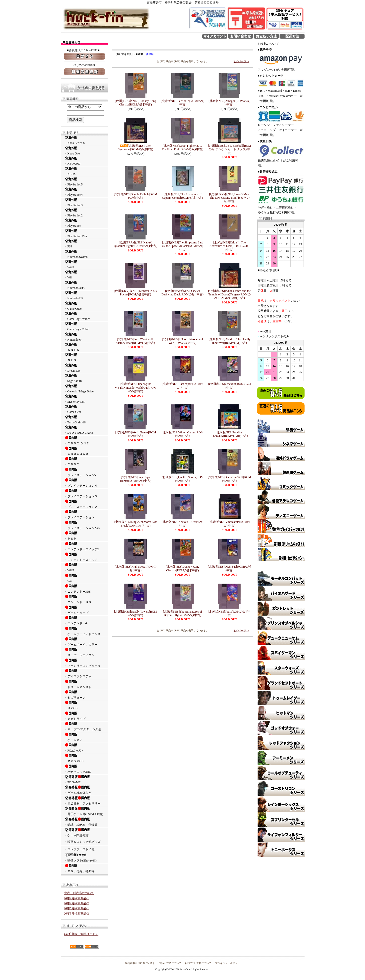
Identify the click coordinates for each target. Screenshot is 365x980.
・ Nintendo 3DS (84, 285)
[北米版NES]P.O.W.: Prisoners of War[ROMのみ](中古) (183, 341)
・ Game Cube (84, 306)
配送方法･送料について (198, 963)
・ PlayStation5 (84, 182)
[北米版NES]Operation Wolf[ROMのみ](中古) (229, 479)
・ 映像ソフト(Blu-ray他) (84, 858)
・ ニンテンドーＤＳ (84, 599)
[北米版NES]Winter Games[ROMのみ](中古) (182, 434)
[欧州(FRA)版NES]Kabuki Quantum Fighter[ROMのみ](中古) (136, 244)
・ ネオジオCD (84, 758)
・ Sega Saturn (84, 378)
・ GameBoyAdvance (84, 316)
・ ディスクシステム (84, 673)
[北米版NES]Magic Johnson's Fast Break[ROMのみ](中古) (136, 524)
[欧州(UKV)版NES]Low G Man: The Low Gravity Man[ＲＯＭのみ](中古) (229, 198)
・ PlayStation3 (84, 202)
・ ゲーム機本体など (84, 790)
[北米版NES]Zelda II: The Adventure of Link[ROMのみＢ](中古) (229, 246)
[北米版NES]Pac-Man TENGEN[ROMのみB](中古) (229, 434)
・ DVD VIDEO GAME (84, 430)
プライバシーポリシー (228, 963)
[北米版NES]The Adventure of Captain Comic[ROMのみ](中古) (183, 196)
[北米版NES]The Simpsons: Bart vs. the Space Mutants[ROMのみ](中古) (182, 246)
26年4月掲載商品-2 (76, 903)
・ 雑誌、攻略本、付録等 (84, 822)
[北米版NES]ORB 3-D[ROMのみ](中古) (229, 568)
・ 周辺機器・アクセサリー (84, 801)
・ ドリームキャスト (84, 684)
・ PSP (84, 244)
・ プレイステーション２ (84, 504)
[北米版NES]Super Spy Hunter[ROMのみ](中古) (136, 479)
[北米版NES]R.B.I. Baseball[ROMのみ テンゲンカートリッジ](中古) (229, 149)
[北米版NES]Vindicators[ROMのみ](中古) (229, 524)
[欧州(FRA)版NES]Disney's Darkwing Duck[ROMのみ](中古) (182, 293)
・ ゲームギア (84, 737)
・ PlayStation (84, 223)
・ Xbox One (84, 151)
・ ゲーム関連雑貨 (84, 832)
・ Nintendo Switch (84, 254)
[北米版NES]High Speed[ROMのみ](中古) (135, 568)
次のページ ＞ (241, 61)
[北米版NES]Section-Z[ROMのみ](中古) (182, 103)
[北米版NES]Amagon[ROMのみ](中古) (229, 103)
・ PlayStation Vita (84, 233)
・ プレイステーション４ (84, 483)
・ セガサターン (84, 695)
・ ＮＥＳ (84, 357)
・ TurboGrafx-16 (84, 420)
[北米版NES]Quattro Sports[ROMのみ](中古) (182, 479)
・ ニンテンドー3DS (84, 589)
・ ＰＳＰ (84, 536)
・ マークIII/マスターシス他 (84, 726)
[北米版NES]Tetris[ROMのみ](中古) (229, 613)
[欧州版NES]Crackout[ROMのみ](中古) (230, 386)
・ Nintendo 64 (84, 337)
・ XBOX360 (84, 161)
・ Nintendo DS (84, 295)
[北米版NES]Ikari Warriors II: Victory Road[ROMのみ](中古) (136, 341)
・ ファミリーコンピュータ (84, 663)
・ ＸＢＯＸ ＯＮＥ (84, 440)
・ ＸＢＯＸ (84, 461)
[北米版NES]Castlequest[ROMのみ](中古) (182, 386)
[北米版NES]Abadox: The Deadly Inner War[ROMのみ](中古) (229, 341)
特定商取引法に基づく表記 (140, 963)
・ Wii (84, 275)
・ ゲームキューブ (84, 610)
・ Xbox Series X (84, 140)
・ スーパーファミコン (84, 652)
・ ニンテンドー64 (84, 620)
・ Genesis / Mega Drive (84, 389)
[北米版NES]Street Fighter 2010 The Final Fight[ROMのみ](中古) (183, 147)
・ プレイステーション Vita (84, 525)
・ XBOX (84, 171)
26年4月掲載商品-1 (76, 898)
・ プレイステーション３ (84, 493)
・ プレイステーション (84, 514)
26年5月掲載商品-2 (76, 914)
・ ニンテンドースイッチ (84, 557)
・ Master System (84, 399)
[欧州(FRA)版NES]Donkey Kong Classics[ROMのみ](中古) (136, 103)
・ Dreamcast (84, 368)
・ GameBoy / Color (84, 326)
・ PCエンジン (84, 748)
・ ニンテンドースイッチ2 (84, 546)
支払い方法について (170, 963)
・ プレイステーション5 (84, 472)
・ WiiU (84, 264)
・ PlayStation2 (84, 213)
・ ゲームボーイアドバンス (84, 631)
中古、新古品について (79, 893)
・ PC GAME (84, 779)
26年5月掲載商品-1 (76, 908)
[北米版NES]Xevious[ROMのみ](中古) (183, 524)
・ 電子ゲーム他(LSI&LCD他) (84, 811)
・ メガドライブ (84, 716)
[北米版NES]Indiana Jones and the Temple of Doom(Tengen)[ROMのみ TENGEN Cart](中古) (229, 295)
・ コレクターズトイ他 (79, 849)
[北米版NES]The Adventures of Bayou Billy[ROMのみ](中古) (183, 613)
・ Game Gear (84, 409)
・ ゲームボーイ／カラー (84, 642)
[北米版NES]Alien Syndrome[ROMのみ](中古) (136, 147)
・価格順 (149, 54)
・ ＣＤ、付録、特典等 (84, 868)
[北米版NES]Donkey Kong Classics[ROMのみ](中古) (182, 568)
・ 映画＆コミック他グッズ (82, 842)
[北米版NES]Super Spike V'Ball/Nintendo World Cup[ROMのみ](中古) (136, 388)
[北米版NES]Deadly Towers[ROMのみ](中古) (136, 613)
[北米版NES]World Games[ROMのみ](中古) (135, 434)
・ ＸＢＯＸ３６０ (84, 451)
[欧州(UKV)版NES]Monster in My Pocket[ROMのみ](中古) (136, 293)
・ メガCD (84, 705)
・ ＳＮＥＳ (84, 347)
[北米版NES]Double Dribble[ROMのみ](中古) (136, 196)
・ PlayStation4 (84, 192)
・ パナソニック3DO (84, 769)
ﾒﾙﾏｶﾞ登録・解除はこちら (81, 934)
